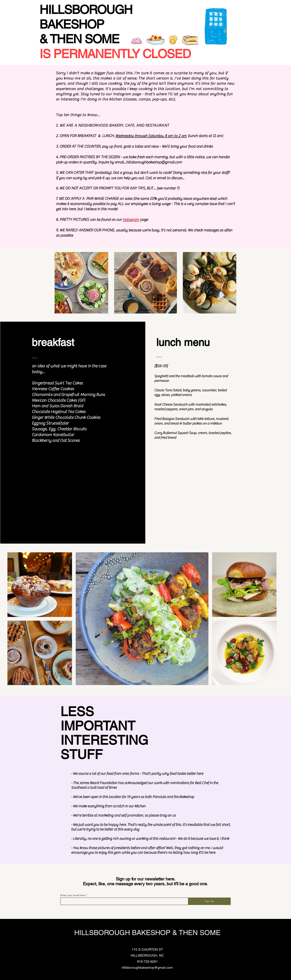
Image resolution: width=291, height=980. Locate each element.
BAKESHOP (73, 24)
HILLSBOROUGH (86, 10)
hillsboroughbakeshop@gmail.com (147, 967)
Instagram (131, 220)
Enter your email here (73, 895)
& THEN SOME (79, 39)
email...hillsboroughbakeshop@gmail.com (148, 162)
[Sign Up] (209, 901)
